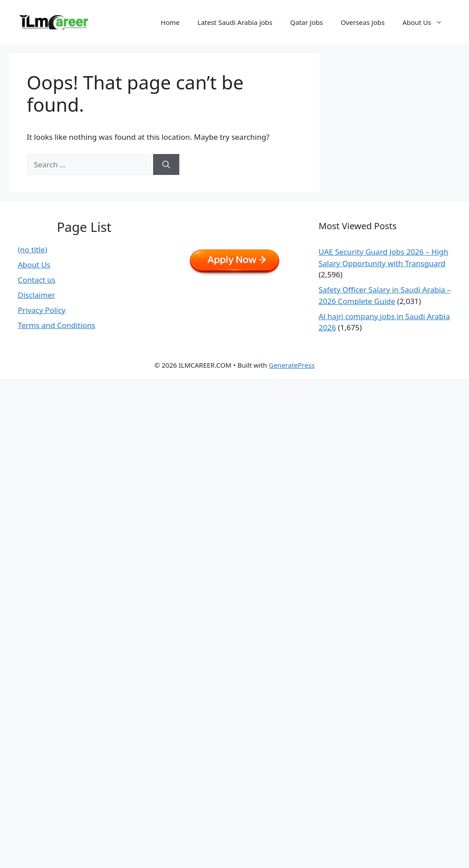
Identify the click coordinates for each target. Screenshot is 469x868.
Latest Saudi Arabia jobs (235, 22)
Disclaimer (36, 295)
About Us (427, 22)
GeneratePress (292, 365)
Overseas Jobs (363, 22)
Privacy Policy (42, 310)
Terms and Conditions (57, 325)
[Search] (166, 165)
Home (170, 22)
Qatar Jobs (307, 22)
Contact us (37, 280)
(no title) (32, 249)
